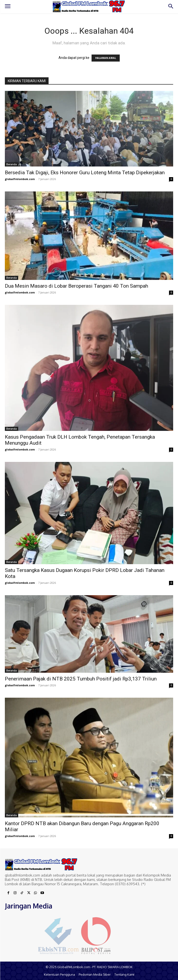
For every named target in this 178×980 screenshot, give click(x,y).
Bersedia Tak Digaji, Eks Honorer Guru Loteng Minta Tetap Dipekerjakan (85, 173)
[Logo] (89, 6)
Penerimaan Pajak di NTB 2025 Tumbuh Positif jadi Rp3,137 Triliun (81, 679)
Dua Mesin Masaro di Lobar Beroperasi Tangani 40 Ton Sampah (76, 286)
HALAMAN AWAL (106, 58)
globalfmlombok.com (20, 179)
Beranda (12, 164)
